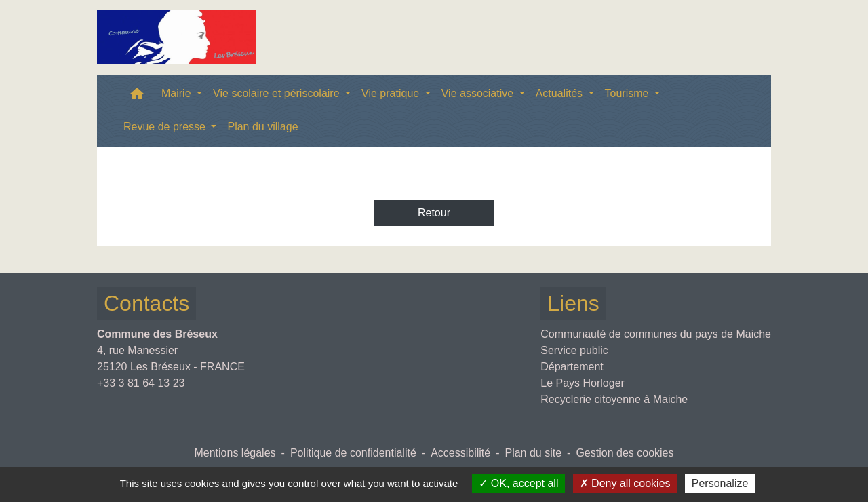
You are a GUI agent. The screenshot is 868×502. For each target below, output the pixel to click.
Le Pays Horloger (583, 383)
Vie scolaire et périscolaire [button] (278, 93)
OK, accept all (518, 483)
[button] (137, 97)
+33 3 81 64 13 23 (141, 383)
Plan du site (533, 453)
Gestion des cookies (625, 453)
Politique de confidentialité (353, 453)
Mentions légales (235, 453)
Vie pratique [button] (392, 93)
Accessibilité (460, 453)
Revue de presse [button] (166, 127)
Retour (434, 213)
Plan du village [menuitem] (262, 127)
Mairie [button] (178, 93)
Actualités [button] (561, 93)
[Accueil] (177, 37)
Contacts (146, 303)
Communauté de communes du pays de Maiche (656, 334)
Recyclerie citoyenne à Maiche (614, 399)
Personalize (720, 483)
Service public (574, 350)
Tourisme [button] (628, 93)
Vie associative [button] (479, 93)
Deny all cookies (625, 483)
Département (572, 367)
